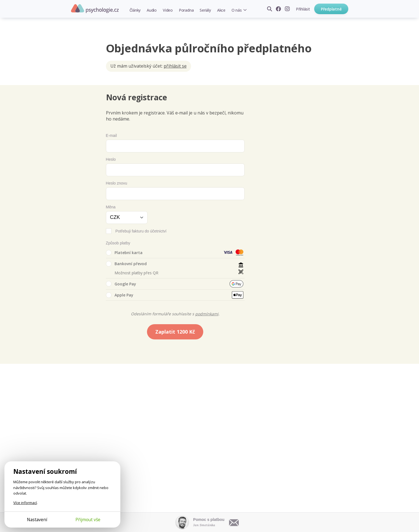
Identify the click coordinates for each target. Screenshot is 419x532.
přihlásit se (175, 66)
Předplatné (331, 9)
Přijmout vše (88, 520)
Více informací (25, 503)
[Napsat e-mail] (234, 522)
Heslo (111, 159)
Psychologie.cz (95, 9)
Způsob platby (118, 243)
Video (168, 10)
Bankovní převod (126, 264)
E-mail (111, 135)
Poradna (186, 10)
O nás (237, 10)
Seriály (205, 10)
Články (135, 10)
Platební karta (124, 253)
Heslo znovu (117, 183)
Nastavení (37, 520)
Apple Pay (120, 295)
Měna (111, 207)
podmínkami (207, 314)
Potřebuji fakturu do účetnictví (141, 231)
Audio (152, 10)
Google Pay (121, 284)
